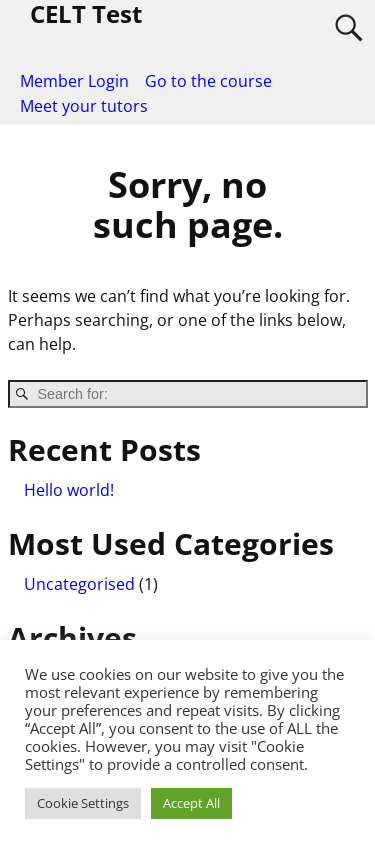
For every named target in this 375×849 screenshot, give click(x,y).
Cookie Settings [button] (83, 803)
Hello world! (69, 490)
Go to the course (208, 81)
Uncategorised (79, 584)
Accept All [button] (191, 803)
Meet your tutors (84, 106)
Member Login (74, 81)
